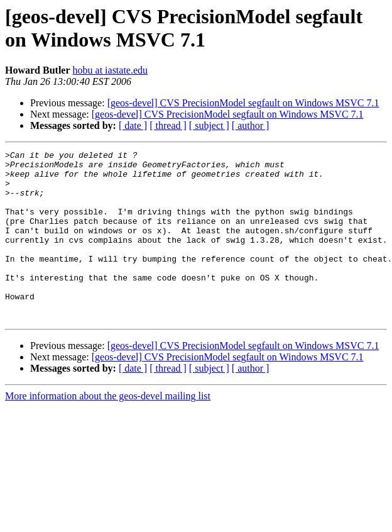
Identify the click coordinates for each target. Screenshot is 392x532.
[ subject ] (209, 125)
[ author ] (251, 125)
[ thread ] (168, 125)
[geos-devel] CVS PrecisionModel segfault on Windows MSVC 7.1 (243, 103)
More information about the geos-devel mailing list (108, 430)
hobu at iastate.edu (111, 70)
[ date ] (133, 125)
